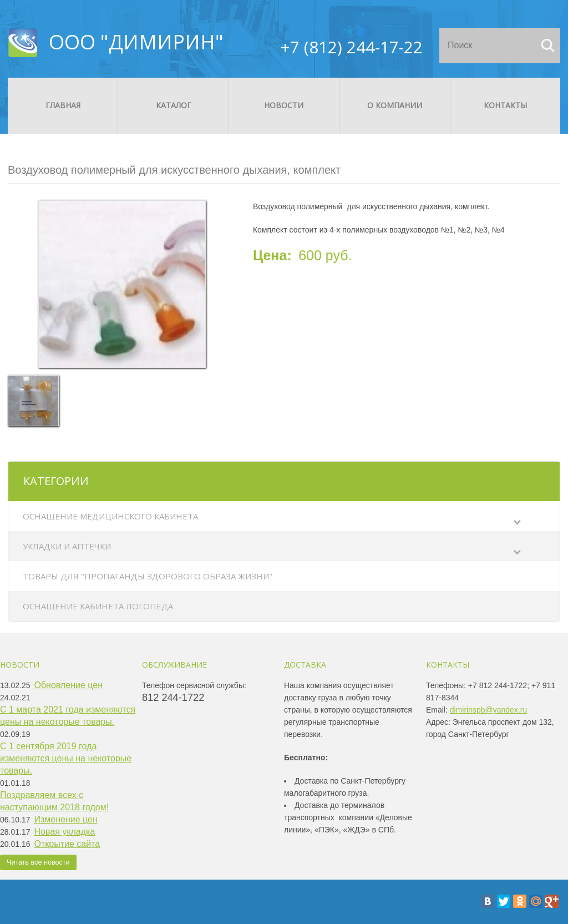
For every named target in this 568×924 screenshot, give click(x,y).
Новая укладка (65, 832)
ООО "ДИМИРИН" (136, 42)
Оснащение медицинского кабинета (110, 516)
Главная (63, 105)
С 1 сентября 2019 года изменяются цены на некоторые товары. (66, 758)
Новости (284, 105)
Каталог (174, 105)
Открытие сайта (67, 844)
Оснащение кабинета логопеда (98, 606)
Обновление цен (69, 685)
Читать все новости (38, 862)
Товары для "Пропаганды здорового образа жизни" (148, 576)
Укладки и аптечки (67, 546)
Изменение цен (66, 819)
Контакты (505, 105)
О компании (395, 105)
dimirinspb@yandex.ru (489, 710)
